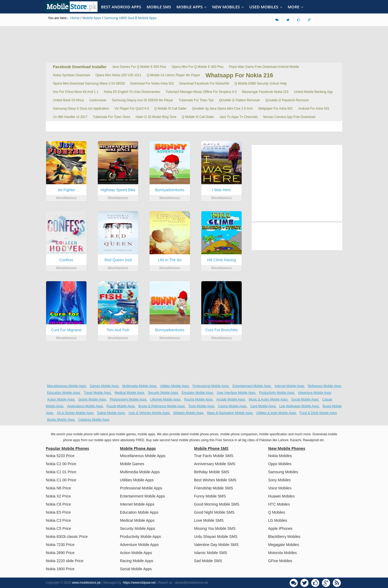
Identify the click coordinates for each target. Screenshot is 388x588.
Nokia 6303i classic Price (67, 537)
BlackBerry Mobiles (284, 537)
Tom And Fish (118, 330)
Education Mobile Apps (64, 393)
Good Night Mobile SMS (214, 512)
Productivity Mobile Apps (277, 393)
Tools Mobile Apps (202, 406)
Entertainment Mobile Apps (252, 386)
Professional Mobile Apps (211, 386)
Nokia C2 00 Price (61, 464)
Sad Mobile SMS (208, 561)
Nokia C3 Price (58, 520)
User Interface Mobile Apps (236, 393)
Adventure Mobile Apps (315, 393)
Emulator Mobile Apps (198, 393)
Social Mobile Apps (305, 399)
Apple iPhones (280, 528)
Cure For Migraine (66, 330)
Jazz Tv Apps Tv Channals (239, 117)
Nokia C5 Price (58, 528)
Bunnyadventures (170, 190)
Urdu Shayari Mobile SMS (216, 537)
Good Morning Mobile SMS (217, 504)
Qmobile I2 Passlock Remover (287, 100)
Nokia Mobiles (280, 456)
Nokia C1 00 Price (61, 480)
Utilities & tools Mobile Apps (277, 413)
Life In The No (170, 260)
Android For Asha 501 (314, 109)
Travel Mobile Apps (98, 393)
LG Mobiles (278, 520)
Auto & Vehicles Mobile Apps (150, 413)
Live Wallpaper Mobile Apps (300, 406)
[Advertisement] (194, 42)
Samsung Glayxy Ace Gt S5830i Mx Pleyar (142, 100)
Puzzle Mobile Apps (121, 406)
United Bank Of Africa (69, 100)
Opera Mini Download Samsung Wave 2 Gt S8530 (89, 83)
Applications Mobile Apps (86, 406)
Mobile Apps (92, 18)
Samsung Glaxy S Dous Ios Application (81, 109)
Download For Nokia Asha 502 (152, 83)
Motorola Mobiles (283, 553)
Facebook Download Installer (80, 67)
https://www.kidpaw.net (139, 583)
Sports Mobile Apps (93, 399)
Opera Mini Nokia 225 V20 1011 (118, 75)
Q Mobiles (277, 512)
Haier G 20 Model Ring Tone (156, 117)
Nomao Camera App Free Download (289, 117)
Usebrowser (98, 100)
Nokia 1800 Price (60, 569)
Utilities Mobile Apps (175, 386)
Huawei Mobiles (281, 496)
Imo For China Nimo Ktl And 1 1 (76, 92)
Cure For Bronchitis (222, 330)
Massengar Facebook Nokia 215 (265, 92)
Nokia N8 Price (58, 488)
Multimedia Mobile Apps (140, 386)
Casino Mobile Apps (233, 406)
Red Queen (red (118, 260)
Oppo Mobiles (280, 464)
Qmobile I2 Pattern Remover (240, 100)
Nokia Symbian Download (72, 75)
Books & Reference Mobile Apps (162, 406)
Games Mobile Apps (105, 386)
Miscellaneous (66, 198)
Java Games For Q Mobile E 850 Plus (139, 67)
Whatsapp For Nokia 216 (239, 75)
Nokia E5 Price (58, 512)
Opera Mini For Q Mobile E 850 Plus (198, 67)
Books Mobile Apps (61, 420)
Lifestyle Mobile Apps (166, 399)
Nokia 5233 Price (60, 456)
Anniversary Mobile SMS (215, 464)
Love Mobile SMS (209, 520)
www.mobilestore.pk (86, 583)
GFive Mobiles (280, 561)
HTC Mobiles (279, 504)
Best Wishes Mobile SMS (215, 480)
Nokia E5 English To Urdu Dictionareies (132, 92)
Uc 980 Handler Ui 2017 (70, 117)
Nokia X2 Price (58, 496)
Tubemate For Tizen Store (112, 117)
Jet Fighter (66, 190)
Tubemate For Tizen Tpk (196, 100)
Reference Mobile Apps (324, 386)
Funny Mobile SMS (210, 496)
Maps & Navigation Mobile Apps (230, 413)
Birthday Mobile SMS (212, 472)
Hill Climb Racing (222, 260)
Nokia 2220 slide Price (65, 561)
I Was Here (221, 190)
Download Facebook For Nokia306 (204, 83)
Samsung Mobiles (283, 472)
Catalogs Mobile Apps (94, 420)
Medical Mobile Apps (130, 393)
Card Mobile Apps (263, 406)
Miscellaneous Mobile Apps (67, 386)
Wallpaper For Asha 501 (275, 109)
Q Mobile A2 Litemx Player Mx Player (174, 75)
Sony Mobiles (279, 480)
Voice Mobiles (280, 488)
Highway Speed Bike (118, 190)
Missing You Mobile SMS (215, 528)
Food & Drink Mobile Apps (318, 413)
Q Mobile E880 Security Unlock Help (261, 83)
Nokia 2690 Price (60, 553)
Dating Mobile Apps (111, 413)
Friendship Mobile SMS (214, 488)
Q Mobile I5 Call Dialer (198, 117)
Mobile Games (132, 464)
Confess (66, 260)
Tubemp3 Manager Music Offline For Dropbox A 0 (201, 92)
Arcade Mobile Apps (231, 399)
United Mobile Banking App (313, 92)
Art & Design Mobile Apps (76, 413)
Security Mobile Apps (163, 393)
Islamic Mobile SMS (211, 553)
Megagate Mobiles (283, 545)
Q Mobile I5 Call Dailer (171, 109)
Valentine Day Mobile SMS (216, 545)
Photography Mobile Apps (129, 399)
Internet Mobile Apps (290, 386)
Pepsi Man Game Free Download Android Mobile (264, 67)
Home (75, 18)
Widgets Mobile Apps (189, 413)
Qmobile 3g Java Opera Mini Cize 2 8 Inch (222, 109)
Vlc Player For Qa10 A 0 (132, 109)
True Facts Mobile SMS (214, 456)
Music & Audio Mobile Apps (269, 399)
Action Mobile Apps (61, 399)
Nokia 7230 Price (60, 545)
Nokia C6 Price (58, 504)
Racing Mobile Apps (199, 399)
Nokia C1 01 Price (61, 472)
